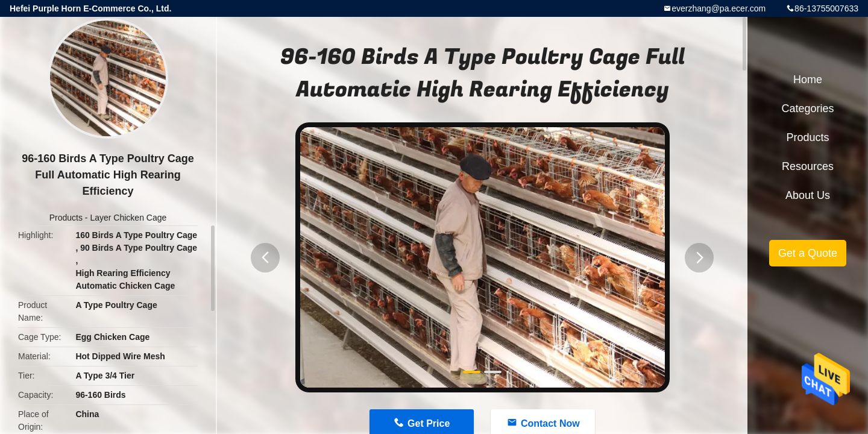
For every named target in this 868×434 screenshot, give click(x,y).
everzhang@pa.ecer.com (719, 8)
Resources (808, 166)
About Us (808, 195)
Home (808, 80)
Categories (807, 108)
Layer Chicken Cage (128, 218)
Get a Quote (808, 253)
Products (66, 218)
